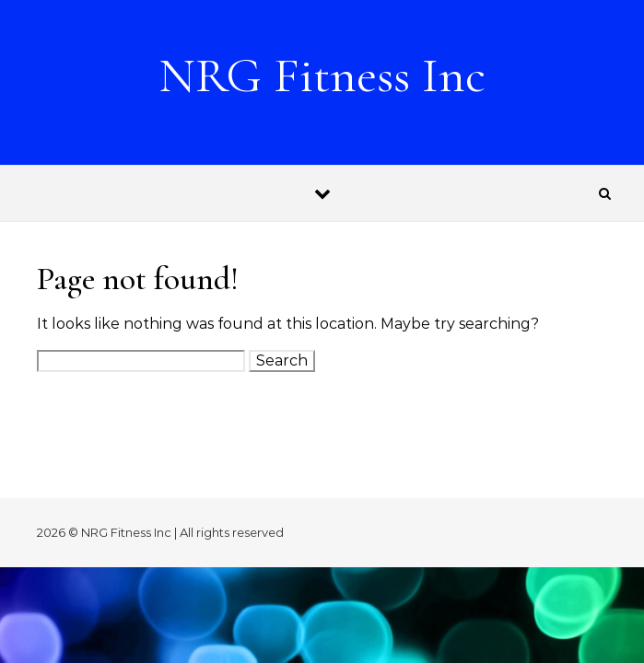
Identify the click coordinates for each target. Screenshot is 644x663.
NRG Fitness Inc (322, 75)
